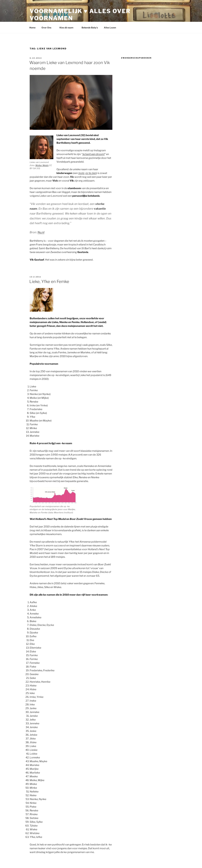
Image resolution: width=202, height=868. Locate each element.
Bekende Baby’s (90, 28)
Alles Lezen (111, 28)
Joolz (81, 173)
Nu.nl (41, 232)
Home (32, 28)
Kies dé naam (68, 28)
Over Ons (48, 28)
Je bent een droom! (94, 154)
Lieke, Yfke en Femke (49, 281)
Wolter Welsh (42, 165)
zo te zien (91, 173)
